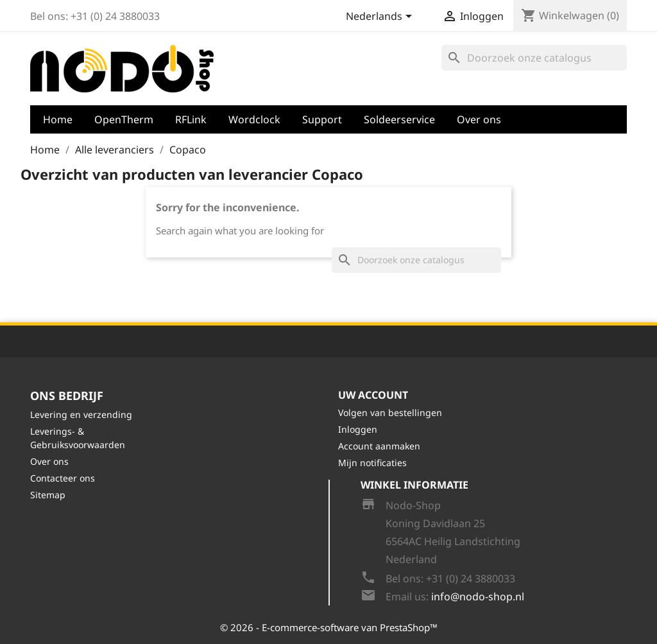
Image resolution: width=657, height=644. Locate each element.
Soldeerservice (399, 119)
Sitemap (48, 495)
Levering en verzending (81, 414)
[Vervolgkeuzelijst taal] (381, 17)
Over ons (479, 119)
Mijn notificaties (372, 463)
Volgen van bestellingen (390, 413)
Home (58, 119)
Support (322, 119)
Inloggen (358, 429)
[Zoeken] (534, 58)
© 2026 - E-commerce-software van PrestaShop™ (329, 627)
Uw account (373, 395)
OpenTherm (124, 119)
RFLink (191, 119)
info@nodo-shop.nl (478, 596)
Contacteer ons (63, 478)
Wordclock (254, 119)
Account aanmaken (379, 446)
